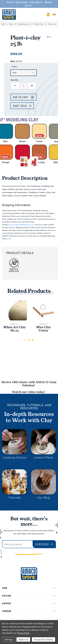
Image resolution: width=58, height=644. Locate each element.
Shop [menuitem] (5, 588)
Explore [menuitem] (7, 596)
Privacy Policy (23, 633)
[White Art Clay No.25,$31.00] (14, 311)
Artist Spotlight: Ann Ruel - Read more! (29, 4)
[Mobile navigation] (54, 14)
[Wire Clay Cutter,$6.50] (43, 311)
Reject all (23, 640)
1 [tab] (25, 340)
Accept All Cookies (44, 640)
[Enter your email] (17, 544)
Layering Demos (14, 458)
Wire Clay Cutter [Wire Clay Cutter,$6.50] (44, 329)
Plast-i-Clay (39, 24)
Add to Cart (21, 97)
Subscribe (42, 544)
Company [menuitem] (7, 611)
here (9, 239)
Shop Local (20, 106)
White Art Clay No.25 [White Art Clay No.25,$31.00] (14, 329)
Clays (11, 24)
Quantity (14, 80)
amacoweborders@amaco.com (22, 225)
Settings (9, 640)
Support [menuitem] (7, 603)
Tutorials (15, 498)
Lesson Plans (43, 458)
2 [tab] (29, 340)
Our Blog (44, 498)
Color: (14, 67)
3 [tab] (33, 340)
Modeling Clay (24, 24)
